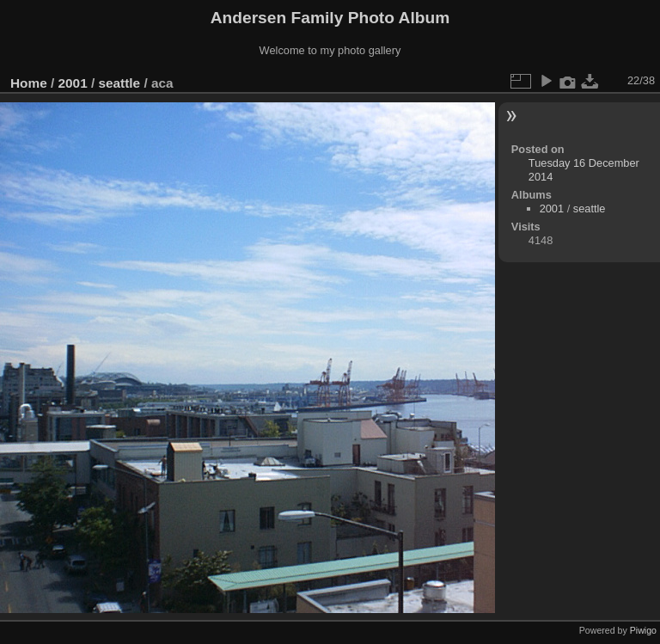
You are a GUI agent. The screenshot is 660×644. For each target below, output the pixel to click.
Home (29, 83)
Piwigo (643, 630)
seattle (119, 83)
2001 (73, 83)
